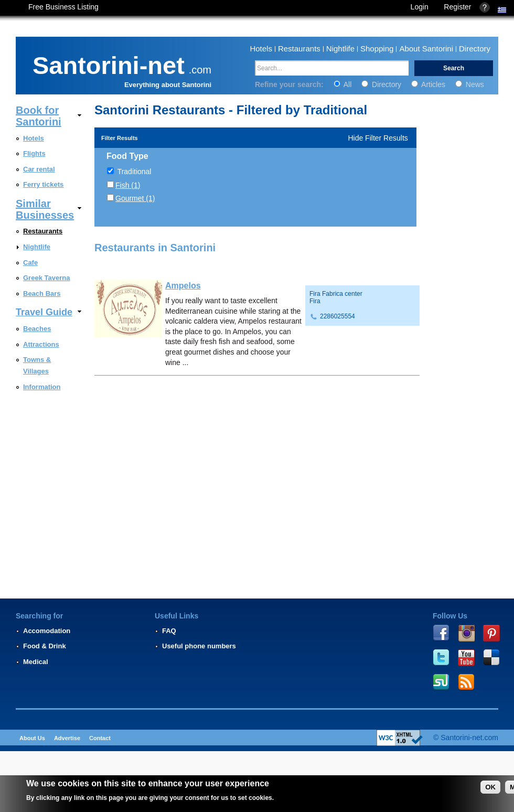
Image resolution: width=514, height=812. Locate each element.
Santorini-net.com (469, 738)
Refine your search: (290, 84)
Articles (429, 84)
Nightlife (340, 49)
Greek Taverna (46, 278)
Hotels (261, 49)
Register (457, 7)
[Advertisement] (466, 512)
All (344, 84)
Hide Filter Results (378, 138)
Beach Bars (42, 293)
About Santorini (426, 49)
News (470, 84)
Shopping (377, 49)
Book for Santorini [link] (39, 116)
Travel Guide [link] (44, 312)
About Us (32, 738)
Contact (100, 738)
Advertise (67, 738)
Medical (36, 662)
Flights (34, 153)
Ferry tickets (43, 184)
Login (420, 7)
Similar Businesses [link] (45, 209)
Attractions (41, 344)
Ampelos (183, 286)
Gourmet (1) (135, 198)
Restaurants (299, 49)
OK (490, 787)
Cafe (30, 263)
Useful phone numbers (199, 646)
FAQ (169, 631)
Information (42, 387)
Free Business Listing (63, 7)
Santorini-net (109, 63)
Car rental (39, 169)
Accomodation (47, 631)
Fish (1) (128, 185)
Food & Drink (45, 646)
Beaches (37, 329)
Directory (475, 49)
